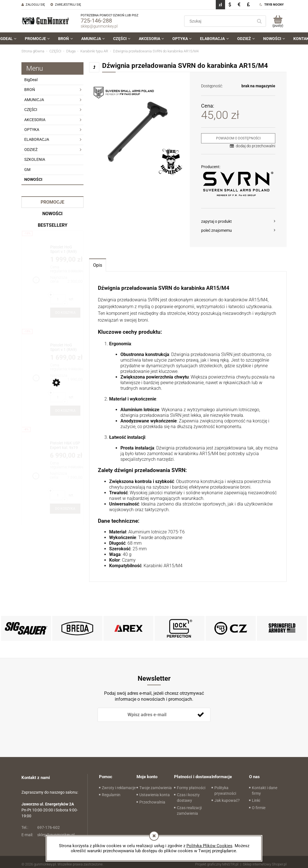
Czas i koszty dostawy (188, 798)
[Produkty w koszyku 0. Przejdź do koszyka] (278, 21)
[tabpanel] (188, 427)
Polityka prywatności (225, 791)
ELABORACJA (37, 139)
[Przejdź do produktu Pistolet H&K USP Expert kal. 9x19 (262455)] (65, 445)
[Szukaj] (259, 21)
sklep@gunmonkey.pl (99, 26)
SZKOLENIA (35, 159)
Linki (256, 800)
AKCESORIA (35, 120)
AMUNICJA (34, 100)
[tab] (98, 265)
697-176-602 (41, 827)
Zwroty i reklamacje (119, 788)
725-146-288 (96, 21)
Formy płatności (191, 788)
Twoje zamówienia (156, 788)
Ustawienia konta (155, 795)
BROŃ (30, 90)
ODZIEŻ (31, 150)
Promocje (52, 202)
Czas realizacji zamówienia (189, 811)
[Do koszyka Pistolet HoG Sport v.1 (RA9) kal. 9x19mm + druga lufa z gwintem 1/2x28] (65, 313)
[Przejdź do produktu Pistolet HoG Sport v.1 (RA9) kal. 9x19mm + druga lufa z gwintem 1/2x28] (65, 249)
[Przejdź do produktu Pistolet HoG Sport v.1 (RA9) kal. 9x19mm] (65, 347)
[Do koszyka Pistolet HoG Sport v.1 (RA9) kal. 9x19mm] (65, 411)
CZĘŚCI (31, 110)
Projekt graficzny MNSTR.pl (217, 864)
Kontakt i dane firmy (265, 791)
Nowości (33, 179)
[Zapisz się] (201, 715)
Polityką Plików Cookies (209, 846)
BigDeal (31, 80)
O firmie (259, 808)
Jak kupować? (227, 800)
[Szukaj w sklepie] (220, 21)
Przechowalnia (152, 802)
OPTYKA (32, 130)
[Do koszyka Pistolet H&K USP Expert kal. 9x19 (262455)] (65, 509)
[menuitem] (37, 39)
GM (27, 170)
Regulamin (111, 795)
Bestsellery (53, 225)
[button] (238, 221)
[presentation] (137, 731)
